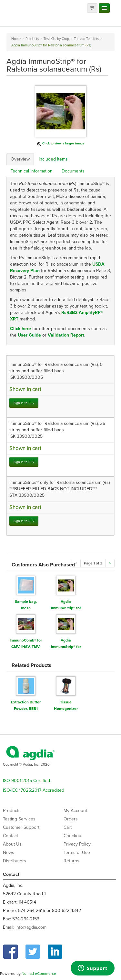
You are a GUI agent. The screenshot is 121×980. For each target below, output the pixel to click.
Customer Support (21, 827)
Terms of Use (77, 853)
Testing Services (19, 819)
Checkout (73, 836)
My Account (75, 811)
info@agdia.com (31, 927)
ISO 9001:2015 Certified (26, 781)
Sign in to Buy (24, 403)
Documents (73, 171)
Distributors (15, 861)
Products (12, 811)
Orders (71, 819)
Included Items (53, 159)
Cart (68, 827)
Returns (71, 861)
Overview (20, 159)
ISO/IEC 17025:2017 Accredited (34, 790)
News (9, 853)
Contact (10, 836)
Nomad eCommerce (39, 974)
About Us (12, 844)
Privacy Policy (77, 844)
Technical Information (32, 171)
